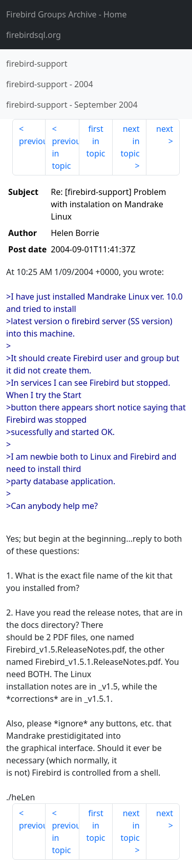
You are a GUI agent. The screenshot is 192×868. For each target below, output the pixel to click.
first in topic (95, 141)
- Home (67, 14)
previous (32, 141)
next (165, 129)
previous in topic (65, 153)
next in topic (130, 141)
